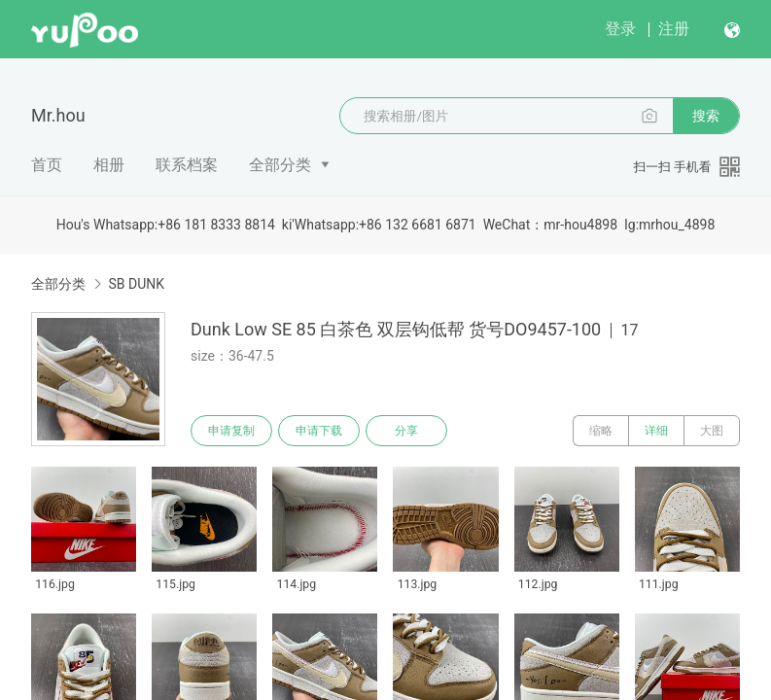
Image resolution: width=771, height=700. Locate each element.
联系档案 (187, 165)
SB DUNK (136, 284)
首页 (47, 165)
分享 (406, 431)
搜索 (706, 116)
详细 (656, 431)
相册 (109, 165)
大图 (712, 431)
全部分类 (280, 165)
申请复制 (231, 431)
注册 (674, 29)
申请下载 (319, 431)
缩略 (601, 431)
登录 (620, 29)
